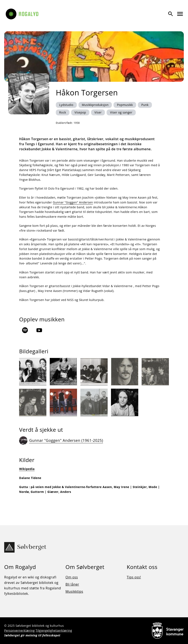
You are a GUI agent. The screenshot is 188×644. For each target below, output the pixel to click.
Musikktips (74, 591)
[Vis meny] (180, 14)
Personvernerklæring (19, 630)
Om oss (72, 577)
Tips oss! (134, 577)
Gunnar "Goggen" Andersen (73, 202)
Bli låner (72, 584)
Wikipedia (27, 469)
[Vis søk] (171, 14)
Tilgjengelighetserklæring (54, 630)
